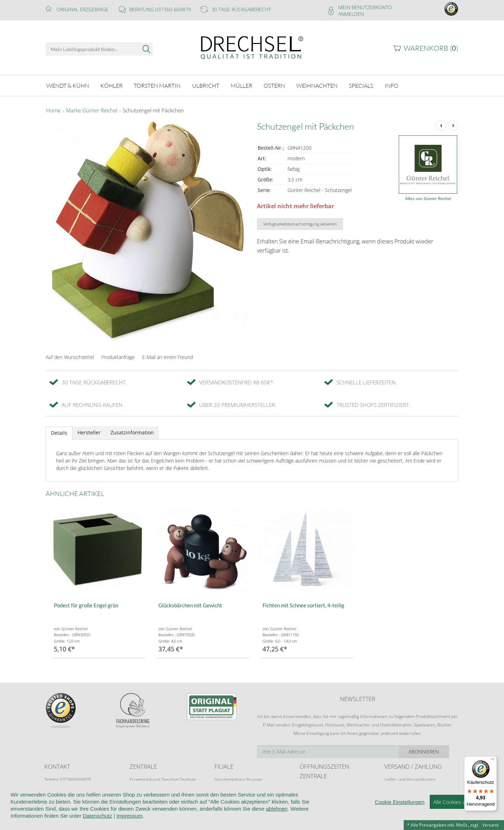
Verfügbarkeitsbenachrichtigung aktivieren (300, 224)
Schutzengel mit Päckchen (153, 111)
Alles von (428, 199)
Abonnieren (433, 752)
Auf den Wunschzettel (70, 357)
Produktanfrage (118, 357)
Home (53, 111)
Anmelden (351, 14)
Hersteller (89, 432)
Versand (490, 825)
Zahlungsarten (398, 793)
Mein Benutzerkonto (365, 7)
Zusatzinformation (132, 432)
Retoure (392, 786)
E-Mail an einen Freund (168, 357)
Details (59, 433)
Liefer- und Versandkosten (410, 779)
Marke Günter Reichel (92, 111)
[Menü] (493, 761)
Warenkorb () (431, 48)
